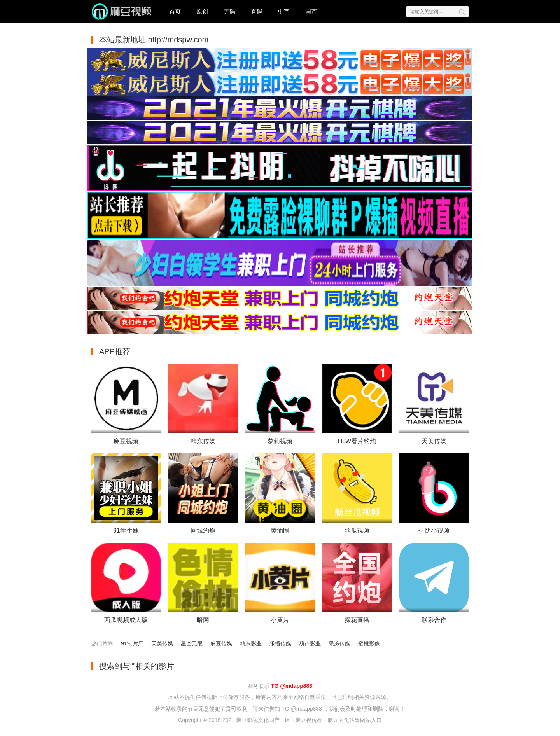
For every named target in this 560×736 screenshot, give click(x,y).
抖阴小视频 (434, 531)
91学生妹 (126, 531)
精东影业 (251, 643)
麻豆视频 (126, 441)
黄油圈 (280, 531)
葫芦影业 (310, 643)
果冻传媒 (339, 643)
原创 (202, 11)
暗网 (203, 620)
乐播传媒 (280, 643)
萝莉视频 (280, 441)
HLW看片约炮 (357, 441)
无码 (229, 11)
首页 (175, 11)
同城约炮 (203, 531)
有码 (257, 11)
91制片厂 (132, 643)
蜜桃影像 (369, 643)
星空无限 (192, 643)
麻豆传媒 (221, 643)
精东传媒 (203, 441)
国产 (311, 11)
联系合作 (434, 620)
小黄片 (280, 620)
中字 (284, 11)
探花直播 (357, 620)
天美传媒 (434, 441)
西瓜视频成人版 (126, 620)
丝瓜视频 (357, 531)
